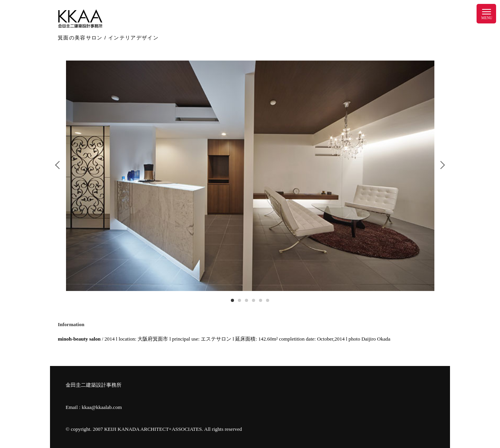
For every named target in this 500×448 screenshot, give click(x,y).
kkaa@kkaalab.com (102, 407)
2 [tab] (239, 300)
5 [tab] (261, 300)
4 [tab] (254, 300)
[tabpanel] (250, 176)
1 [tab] (232, 300)
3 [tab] (246, 300)
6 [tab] (268, 300)
